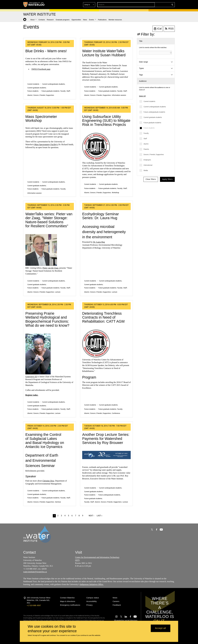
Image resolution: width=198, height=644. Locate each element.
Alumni (146, 144)
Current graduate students (153, 117)
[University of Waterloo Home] (34, 5)
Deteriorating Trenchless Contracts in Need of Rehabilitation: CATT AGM (103, 317)
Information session (119, 95)
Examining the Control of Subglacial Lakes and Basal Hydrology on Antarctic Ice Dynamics (45, 441)
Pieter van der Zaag (50, 268)
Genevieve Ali (31, 377)
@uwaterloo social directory (126, 620)
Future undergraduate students (154, 112)
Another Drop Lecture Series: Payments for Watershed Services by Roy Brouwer (106, 439)
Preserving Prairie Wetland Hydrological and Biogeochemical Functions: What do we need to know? (47, 319)
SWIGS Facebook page (41, 69)
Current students (149, 101)
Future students (149, 128)
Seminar (58, 502)
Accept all (160, 628)
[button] (154, 5)
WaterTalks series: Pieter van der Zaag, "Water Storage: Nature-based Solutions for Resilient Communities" (49, 220)
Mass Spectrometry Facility (46, 144)
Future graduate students (152, 123)
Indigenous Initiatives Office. (92, 584)
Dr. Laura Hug (99, 242)
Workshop (115, 193)
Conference (116, 413)
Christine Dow (48, 481)
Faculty (146, 133)
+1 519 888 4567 (34, 605)
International (148, 165)
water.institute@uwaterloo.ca (35, 572)
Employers (147, 160)
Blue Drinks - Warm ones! (46, 51)
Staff (145, 139)
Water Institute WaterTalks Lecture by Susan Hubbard (104, 53)
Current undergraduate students (155, 107)
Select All (142, 96)
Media (146, 170)
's (57, 144)
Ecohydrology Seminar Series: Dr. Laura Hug (101, 216)
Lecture (58, 292)
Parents (146, 149)
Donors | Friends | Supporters (154, 154)
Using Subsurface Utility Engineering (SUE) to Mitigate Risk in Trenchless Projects (106, 121)
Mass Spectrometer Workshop (41, 119)
